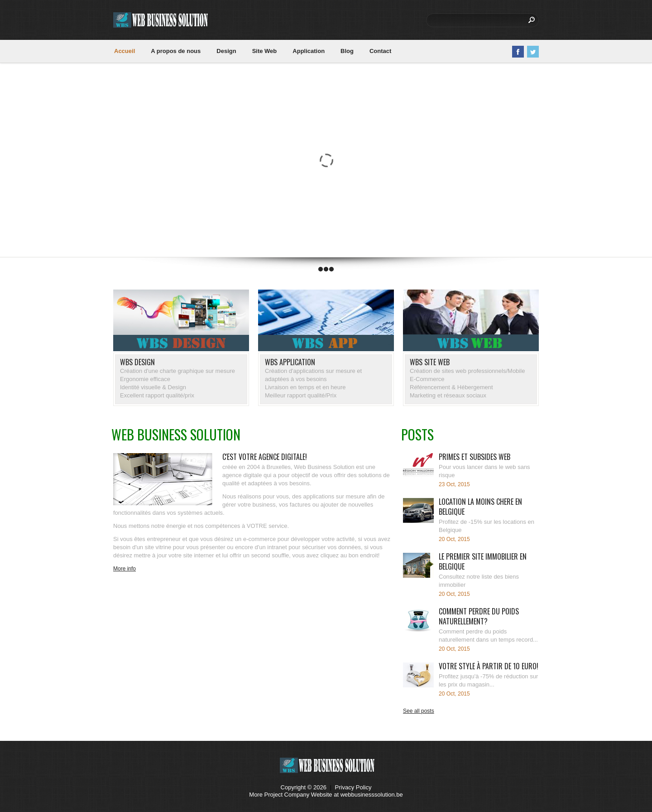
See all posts (419, 711)
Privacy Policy (353, 787)
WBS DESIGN (137, 362)
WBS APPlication (290, 362)
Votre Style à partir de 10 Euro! (489, 666)
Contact (380, 51)
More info (125, 569)
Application (309, 51)
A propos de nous (176, 51)
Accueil (125, 51)
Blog (347, 51)
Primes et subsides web (475, 457)
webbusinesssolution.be (372, 795)
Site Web (265, 51)
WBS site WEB (430, 362)
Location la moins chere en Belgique (480, 507)
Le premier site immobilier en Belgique (483, 561)
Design (226, 51)
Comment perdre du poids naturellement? (479, 616)
